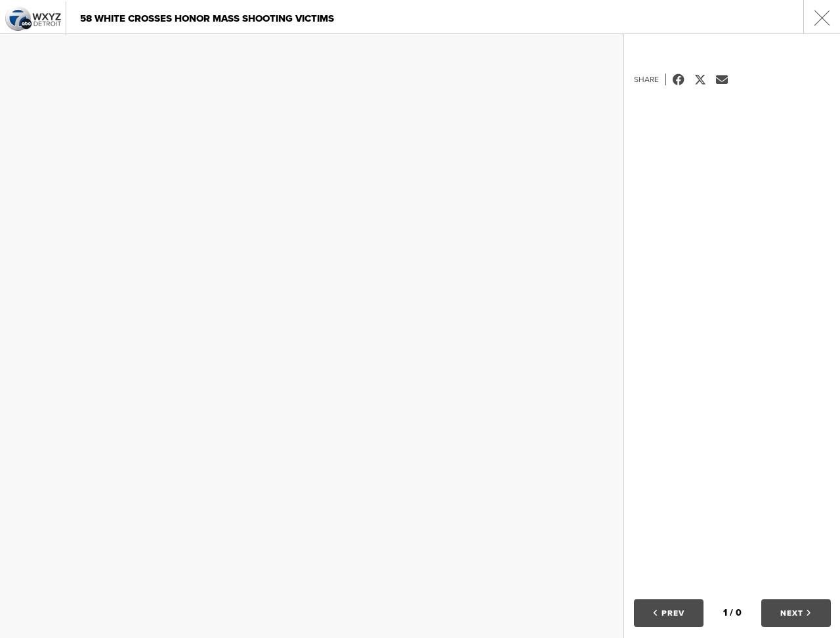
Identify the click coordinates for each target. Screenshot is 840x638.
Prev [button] (669, 613)
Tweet (705, 79)
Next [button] (796, 613)
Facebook (683, 79)
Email (727, 79)
